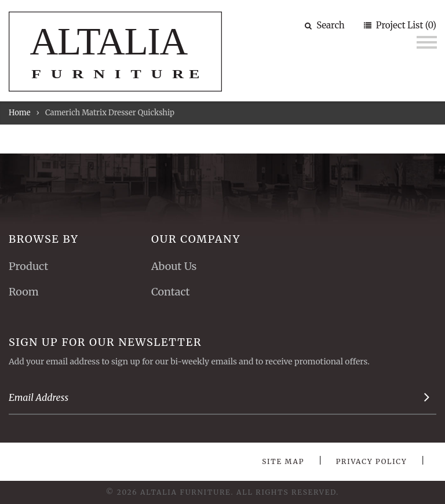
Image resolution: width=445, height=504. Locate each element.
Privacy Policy (372, 461)
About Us (174, 266)
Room (24, 292)
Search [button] (325, 25)
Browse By (44, 239)
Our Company (196, 239)
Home (19, 113)
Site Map (283, 461)
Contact (171, 292)
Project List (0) (405, 25)
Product (28, 266)
